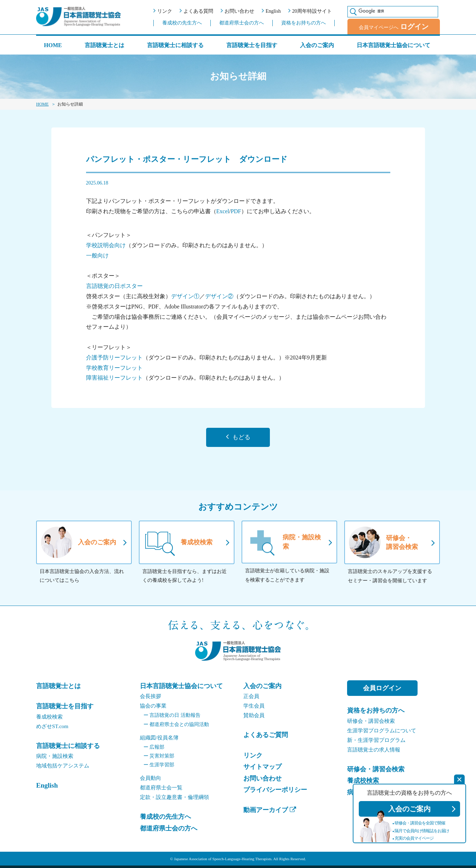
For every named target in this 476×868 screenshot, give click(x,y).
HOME (53, 45)
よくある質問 (196, 11)
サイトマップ (262, 769)
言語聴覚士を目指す (252, 45)
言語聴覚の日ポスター (114, 286)
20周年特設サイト (310, 11)
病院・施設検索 (55, 759)
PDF (236, 211)
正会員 (251, 699)
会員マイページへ (394, 27)
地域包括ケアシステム (63, 768)
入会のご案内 (317, 45)
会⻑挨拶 (151, 699)
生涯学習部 (159, 767)
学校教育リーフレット (114, 368)
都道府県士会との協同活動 (176, 727)
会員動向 (151, 781)
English (271, 11)
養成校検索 (49, 719)
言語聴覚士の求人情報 (374, 752)
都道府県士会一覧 (161, 790)
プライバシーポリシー (275, 792)
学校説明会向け (106, 245)
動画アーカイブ (270, 812)
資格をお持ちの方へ (304, 23)
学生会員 (254, 708)
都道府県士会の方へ (242, 23)
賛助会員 (254, 718)
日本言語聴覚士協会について (393, 45)
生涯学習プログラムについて (382, 733)
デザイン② (219, 296)
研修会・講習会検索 (371, 723)
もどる (238, 438)
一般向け (97, 256)
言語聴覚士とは (104, 45)
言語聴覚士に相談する (175, 45)
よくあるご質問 (266, 737)
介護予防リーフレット (114, 358)
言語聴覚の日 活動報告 (172, 718)
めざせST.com (52, 728)
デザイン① (185, 296)
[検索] (396, 11)
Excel (223, 211)
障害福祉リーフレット (114, 378)
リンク (163, 11)
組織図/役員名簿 (159, 740)
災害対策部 (159, 758)
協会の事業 (153, 708)
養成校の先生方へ (182, 23)
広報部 (154, 749)
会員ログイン (382, 691)
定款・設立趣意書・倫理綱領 (174, 800)
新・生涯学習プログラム (376, 742)
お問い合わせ (237, 11)
